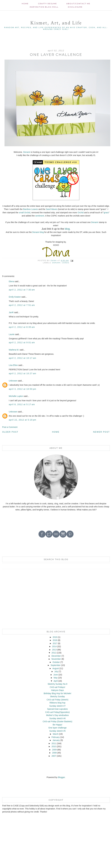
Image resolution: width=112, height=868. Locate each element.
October (56, 662)
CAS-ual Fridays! (57, 687)
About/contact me (78, 4)
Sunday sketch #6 (57, 718)
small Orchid (25, 213)
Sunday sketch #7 (57, 706)
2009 (54, 750)
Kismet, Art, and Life (56, 23)
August (56, 668)
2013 (54, 650)
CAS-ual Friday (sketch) (58, 700)
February (56, 737)
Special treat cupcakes (58, 709)
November (56, 659)
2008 (54, 753)
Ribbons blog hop (58, 703)
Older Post (10, 432)
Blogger (61, 777)
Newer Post (101, 432)
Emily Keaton (15, 297)
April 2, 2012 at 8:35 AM (22, 327)
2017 (55, 643)
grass (106, 213)
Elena (11, 281)
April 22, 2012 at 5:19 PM (22, 420)
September (56, 665)
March (56, 734)
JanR (11, 312)
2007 (54, 756)
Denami (27, 152)
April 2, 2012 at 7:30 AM (22, 290)
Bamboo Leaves (31, 209)
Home (25, 4)
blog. (67, 229)
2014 (54, 646)
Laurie (12, 334)
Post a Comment (10, 427)
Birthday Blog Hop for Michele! (57, 693)
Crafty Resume (47, 4)
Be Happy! (57, 725)
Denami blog (38, 232)
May (56, 678)
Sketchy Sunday (57, 696)
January (56, 740)
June (56, 675)
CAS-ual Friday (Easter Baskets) (57, 721)
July (56, 671)
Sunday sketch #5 (57, 731)
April (56, 681)
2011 (54, 743)
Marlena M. (14, 350)
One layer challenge (58, 728)
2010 (54, 746)
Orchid (81, 213)
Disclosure (75, 7)
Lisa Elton (13, 365)
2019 (55, 637)
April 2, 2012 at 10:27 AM (22, 373)
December (56, 656)
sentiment (40, 216)
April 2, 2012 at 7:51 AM (22, 305)
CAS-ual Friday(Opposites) (57, 712)
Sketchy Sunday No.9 (58, 684)
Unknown (13, 381)
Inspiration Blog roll (44, 7)
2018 (55, 640)
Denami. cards (61, 263)
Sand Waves (52, 209)
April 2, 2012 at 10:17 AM (22, 358)
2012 (54, 653)
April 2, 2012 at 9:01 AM (22, 342)
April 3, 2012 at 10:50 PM (22, 389)
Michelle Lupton (16, 396)
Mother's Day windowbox (57, 715)
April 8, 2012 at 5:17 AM (22, 404)
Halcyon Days (57, 690)
